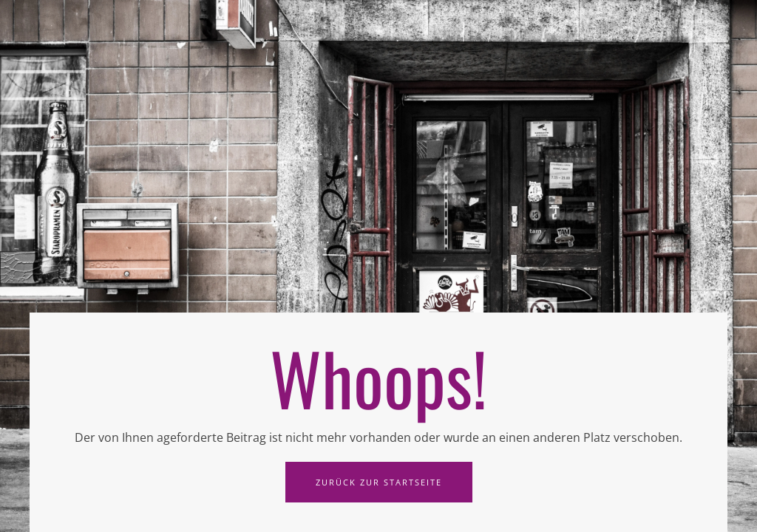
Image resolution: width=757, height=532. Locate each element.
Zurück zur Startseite (379, 482)
